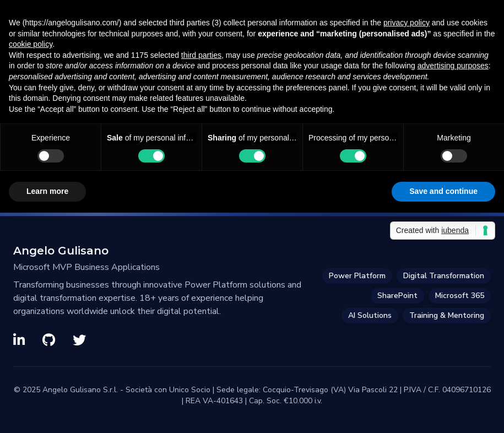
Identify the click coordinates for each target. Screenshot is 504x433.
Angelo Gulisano (61, 251)
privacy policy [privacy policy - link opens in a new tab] (407, 23)
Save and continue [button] (443, 191)
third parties (201, 55)
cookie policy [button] (31, 44)
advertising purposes (453, 66)
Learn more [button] (47, 191)
